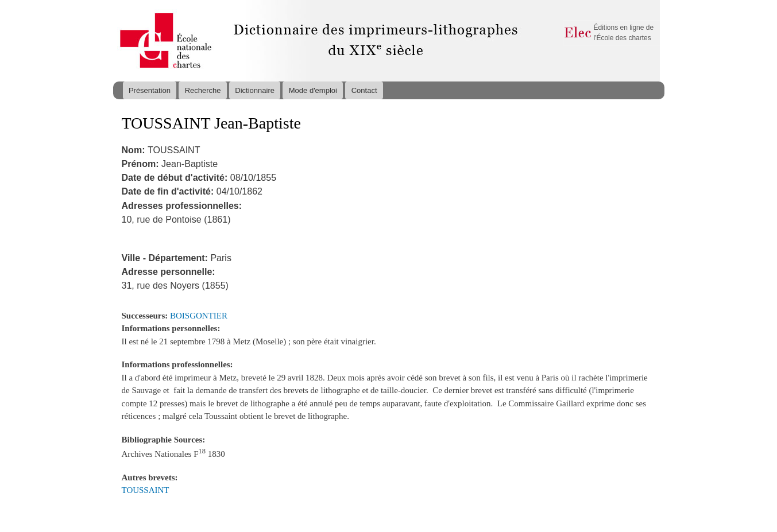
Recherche (203, 90)
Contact (364, 90)
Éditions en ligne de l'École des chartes (624, 33)
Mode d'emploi (313, 90)
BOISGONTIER (199, 316)
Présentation (150, 90)
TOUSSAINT (146, 490)
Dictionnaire (255, 90)
